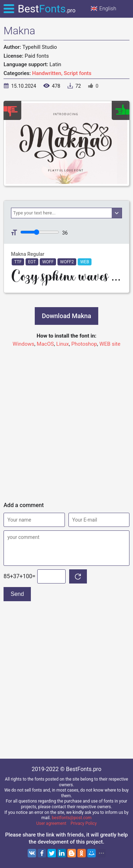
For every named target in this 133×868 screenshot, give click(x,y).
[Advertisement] (66, 421)
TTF (18, 262)
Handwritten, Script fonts (62, 73)
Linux (63, 344)
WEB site (110, 344)
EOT (32, 262)
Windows (24, 344)
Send (17, 594)
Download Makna (66, 316)
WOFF (48, 262)
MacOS (45, 344)
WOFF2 (67, 262)
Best (47, 9)
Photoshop (84, 344)
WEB (85, 262)
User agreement (51, 823)
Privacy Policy (84, 823)
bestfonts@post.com (72, 818)
